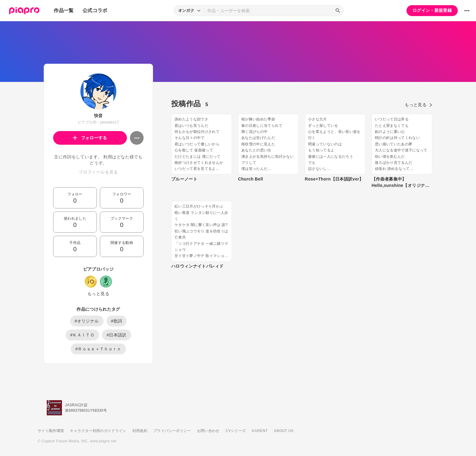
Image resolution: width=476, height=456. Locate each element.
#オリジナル (87, 321)
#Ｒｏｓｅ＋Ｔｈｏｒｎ (98, 349)
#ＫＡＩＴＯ (82, 335)
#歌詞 (117, 321)
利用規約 (140, 431)
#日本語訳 (117, 335)
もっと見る (98, 294)
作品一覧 (64, 10)
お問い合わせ (208, 431)
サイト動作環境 (51, 431)
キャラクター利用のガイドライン (98, 431)
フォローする (90, 138)
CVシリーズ (236, 431)
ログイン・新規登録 (432, 10)
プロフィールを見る (98, 172)
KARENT (260, 431)
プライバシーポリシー (172, 431)
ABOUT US (284, 431)
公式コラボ (95, 10)
